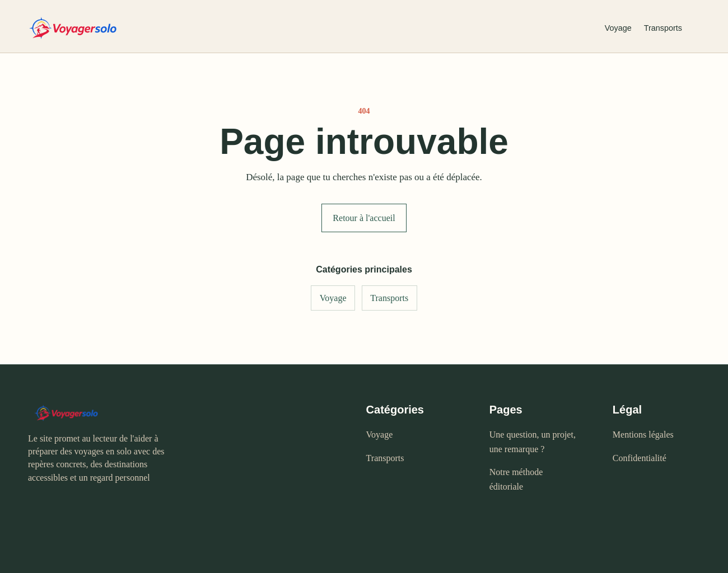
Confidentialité (640, 458)
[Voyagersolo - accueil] (307, 28)
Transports (663, 28)
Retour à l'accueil (364, 218)
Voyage (618, 28)
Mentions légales (643, 435)
